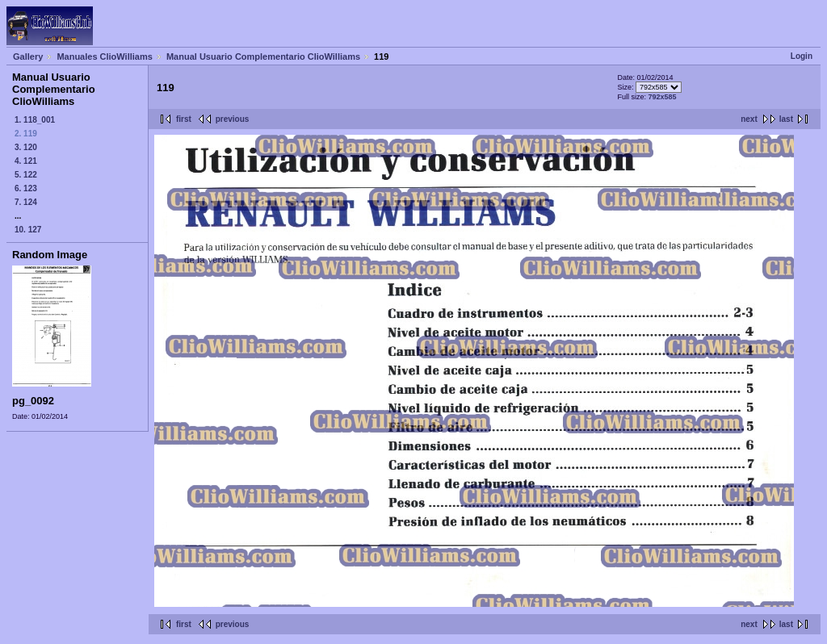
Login (802, 56)
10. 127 (28, 230)
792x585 (662, 97)
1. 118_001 (35, 120)
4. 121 (26, 161)
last (786, 119)
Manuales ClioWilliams (105, 56)
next (749, 119)
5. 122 (26, 175)
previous (233, 119)
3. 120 (26, 147)
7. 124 (26, 202)
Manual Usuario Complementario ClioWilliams (263, 56)
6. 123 (26, 188)
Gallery (28, 56)
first (184, 119)
